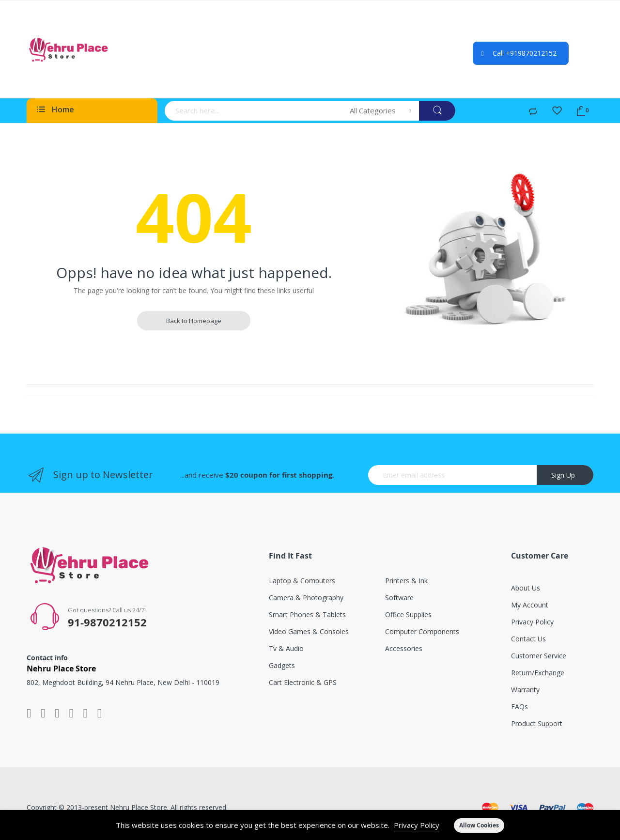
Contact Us (528, 639)
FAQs (519, 707)
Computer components (422, 631)
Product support (537, 723)
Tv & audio (286, 648)
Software (399, 598)
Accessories (404, 648)
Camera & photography (306, 598)
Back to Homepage (194, 321)
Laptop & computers (302, 581)
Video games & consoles (309, 631)
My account (530, 605)
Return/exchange (538, 673)
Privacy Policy (417, 825)
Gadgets (282, 665)
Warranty (525, 690)
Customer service (539, 656)
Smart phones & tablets (307, 614)
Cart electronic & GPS (303, 682)
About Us (526, 588)
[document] (310, 825)
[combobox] (254, 111)
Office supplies (408, 614)
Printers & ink (406, 581)
